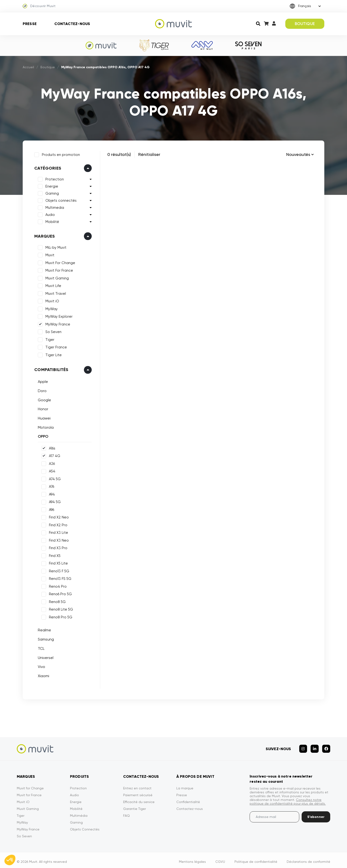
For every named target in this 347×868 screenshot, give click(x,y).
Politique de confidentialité (256, 858)
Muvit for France (29, 792)
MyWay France (57, 323)
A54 (51, 470)
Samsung (45, 638)
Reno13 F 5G (58, 570)
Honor (42, 408)
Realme (43, 629)
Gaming (51, 192)
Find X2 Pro (57, 524)
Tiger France (55, 346)
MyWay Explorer (58, 316)
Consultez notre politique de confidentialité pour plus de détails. (288, 798)
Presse (30, 24)
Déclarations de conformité (308, 858)
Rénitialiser (149, 154)
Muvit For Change (59, 262)
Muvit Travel (55, 293)
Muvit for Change (30, 785)
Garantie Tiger (134, 805)
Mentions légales (192, 858)
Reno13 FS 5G (59, 578)
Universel (45, 656)
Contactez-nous (72, 24)
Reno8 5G (56, 601)
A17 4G (54, 455)
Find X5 (54, 555)
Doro (41, 390)
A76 (51, 486)
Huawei (43, 417)
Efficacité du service (139, 799)
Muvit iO (51, 300)
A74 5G (54, 478)
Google (43, 399)
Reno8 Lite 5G (60, 608)
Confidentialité (188, 799)
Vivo (41, 666)
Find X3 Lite (58, 532)
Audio (49, 214)
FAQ (126, 812)
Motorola (45, 426)
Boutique (48, 67)
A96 (51, 509)
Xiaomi (43, 675)
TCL (40, 648)
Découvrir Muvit (39, 6)
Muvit (49, 254)
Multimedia (54, 207)
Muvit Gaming (56, 277)
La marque (185, 785)
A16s (51, 447)
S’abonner (316, 814)
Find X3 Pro (57, 547)
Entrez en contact (137, 785)
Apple (42, 381)
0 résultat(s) (119, 154)
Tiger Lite (53, 354)
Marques (44, 235)
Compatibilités (50, 369)
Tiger (49, 339)
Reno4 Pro (57, 586)
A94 (51, 493)
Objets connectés (60, 200)
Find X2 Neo (58, 516)
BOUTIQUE (305, 24)
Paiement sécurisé (138, 792)
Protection (54, 178)
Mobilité (51, 221)
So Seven (52, 331)
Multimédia (79, 812)
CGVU (220, 858)
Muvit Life (52, 285)
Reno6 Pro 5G (59, 593)
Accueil (28, 67)
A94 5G (54, 501)
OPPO (42, 435)
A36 (51, 463)
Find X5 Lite (57, 562)
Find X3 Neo (58, 539)
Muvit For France (58, 269)
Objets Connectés (85, 826)
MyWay (51, 308)
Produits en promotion (60, 154)
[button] (10, 860)
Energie (51, 185)
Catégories (47, 167)
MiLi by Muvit (55, 247)
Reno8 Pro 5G (60, 616)
